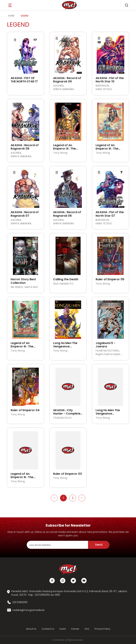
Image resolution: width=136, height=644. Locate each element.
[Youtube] (84, 581)
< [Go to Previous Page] (54, 498)
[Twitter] (73, 581)
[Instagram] (63, 581)
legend (25, 16)
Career (75, 629)
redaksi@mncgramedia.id (28, 610)
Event (63, 629)
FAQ (87, 629)
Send (99, 545)
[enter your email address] (57, 545)
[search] (126, 5)
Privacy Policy (102, 629)
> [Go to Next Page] (82, 498)
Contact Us (48, 629)
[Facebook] (52, 581)
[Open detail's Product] (25, 53)
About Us (31, 629)
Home (11, 16)
